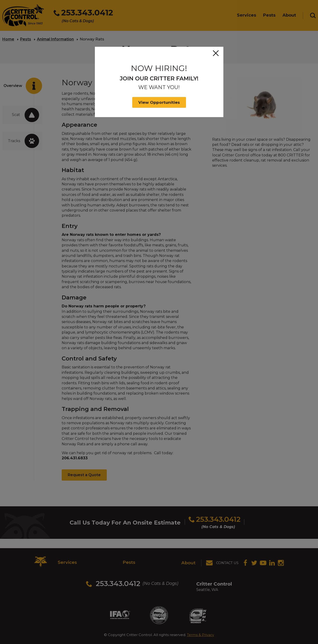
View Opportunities (159, 102)
